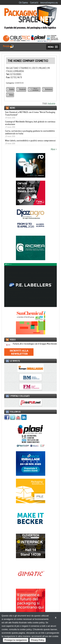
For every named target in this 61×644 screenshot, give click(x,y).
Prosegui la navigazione (16, 640)
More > (54, 149)
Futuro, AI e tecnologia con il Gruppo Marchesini (30, 344)
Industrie (51, 103)
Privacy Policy (38, 640)
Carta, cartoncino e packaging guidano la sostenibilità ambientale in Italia (30, 132)
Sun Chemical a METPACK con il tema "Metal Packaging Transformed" (30, 113)
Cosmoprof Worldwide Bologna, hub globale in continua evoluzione (30, 123)
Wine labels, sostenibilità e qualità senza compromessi (30, 141)
